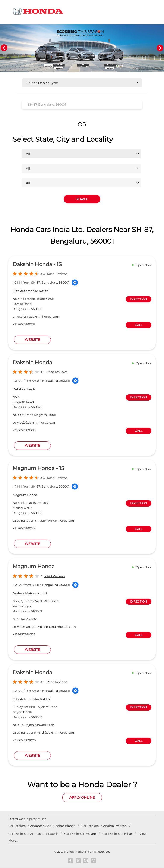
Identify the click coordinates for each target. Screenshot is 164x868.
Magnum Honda (34, 567)
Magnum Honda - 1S (38, 468)
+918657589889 (24, 740)
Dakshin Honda (32, 363)
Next (160, 48)
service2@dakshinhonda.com (34, 423)
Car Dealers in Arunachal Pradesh (33, 834)
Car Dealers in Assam (80, 834)
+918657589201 (24, 325)
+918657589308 (24, 430)
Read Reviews (57, 274)
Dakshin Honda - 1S (37, 264)
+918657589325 (24, 634)
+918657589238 (24, 529)
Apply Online (82, 798)
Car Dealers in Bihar (117, 834)
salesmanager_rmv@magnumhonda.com (44, 521)
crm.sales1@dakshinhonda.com (36, 317)
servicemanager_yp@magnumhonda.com (44, 627)
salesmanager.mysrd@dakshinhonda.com (44, 733)
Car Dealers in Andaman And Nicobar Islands (42, 826)
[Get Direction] (75, 283)
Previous (4, 48)
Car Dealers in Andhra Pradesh (104, 826)
